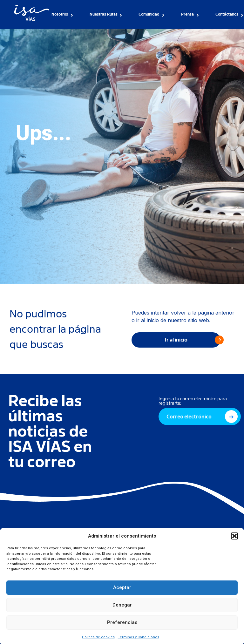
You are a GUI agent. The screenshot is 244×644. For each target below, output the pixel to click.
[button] (234, 543)
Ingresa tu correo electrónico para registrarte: (193, 401)
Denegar (122, 612)
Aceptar (122, 594)
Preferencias (122, 629)
